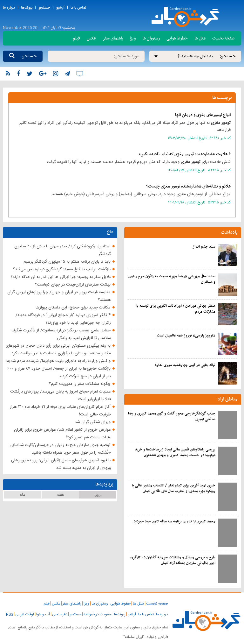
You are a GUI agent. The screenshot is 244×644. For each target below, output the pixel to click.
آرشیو (60, 8)
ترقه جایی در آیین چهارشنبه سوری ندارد (185, 365)
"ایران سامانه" (134, 637)
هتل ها (200, 38)
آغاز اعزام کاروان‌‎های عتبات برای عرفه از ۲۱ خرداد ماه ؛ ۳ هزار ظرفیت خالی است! (60, 411)
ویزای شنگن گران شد (93, 422)
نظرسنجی (60, 614)
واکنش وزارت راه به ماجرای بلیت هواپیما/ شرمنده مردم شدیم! (58, 361)
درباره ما (9, 8)
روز (98, 494)
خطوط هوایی (177, 38)
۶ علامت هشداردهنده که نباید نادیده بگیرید (184, 154)
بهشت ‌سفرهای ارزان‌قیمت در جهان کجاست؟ (73, 285)
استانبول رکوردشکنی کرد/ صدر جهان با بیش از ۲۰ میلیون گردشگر (63, 250)
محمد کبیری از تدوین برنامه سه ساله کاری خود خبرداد (175, 521)
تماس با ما (78, 8)
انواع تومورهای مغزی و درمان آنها (203, 115)
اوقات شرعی (25, 614)
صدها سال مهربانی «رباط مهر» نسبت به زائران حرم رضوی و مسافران (172, 279)
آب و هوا (43, 614)
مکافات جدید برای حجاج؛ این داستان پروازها (73, 308)
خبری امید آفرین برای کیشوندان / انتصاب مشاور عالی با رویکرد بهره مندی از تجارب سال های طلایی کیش (174, 488)
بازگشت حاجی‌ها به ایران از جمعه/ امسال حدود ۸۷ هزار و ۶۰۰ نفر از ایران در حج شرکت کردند (59, 372)
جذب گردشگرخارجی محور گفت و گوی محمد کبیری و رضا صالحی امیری (172, 416)
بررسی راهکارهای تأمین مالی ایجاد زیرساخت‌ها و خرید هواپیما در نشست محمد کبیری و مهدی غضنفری (175, 452)
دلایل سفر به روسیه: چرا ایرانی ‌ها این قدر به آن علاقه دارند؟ (61, 277)
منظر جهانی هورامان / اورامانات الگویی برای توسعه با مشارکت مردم (176, 309)
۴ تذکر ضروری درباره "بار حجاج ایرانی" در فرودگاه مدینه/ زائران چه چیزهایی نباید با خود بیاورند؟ (63, 319)
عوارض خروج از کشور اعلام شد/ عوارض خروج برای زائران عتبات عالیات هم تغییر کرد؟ (62, 434)
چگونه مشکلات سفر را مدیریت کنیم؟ (80, 384)
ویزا (133, 38)
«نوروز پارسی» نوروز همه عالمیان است (186, 336)
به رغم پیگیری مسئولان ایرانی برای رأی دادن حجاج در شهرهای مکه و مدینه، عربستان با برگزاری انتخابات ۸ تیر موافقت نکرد (58, 350)
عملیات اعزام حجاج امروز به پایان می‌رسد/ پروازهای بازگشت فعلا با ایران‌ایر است (61, 395)
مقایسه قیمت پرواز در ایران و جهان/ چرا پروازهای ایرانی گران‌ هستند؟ (59, 296)
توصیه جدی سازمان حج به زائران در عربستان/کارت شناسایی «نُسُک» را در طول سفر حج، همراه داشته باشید (60, 449)
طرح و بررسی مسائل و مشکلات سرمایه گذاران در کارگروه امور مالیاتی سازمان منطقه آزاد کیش (173, 560)
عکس (91, 38)
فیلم (76, 38)
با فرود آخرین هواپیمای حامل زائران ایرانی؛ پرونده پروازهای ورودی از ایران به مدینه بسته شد (61, 464)
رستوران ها (151, 38)
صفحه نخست (223, 38)
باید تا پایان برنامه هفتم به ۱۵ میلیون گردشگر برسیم (67, 262)
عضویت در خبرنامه (98, 614)
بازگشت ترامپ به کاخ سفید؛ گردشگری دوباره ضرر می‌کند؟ (62, 269)
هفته (60, 494)
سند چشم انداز (204, 247)
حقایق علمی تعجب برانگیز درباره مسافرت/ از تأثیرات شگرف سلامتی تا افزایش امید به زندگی (61, 334)
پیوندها (27, 8)
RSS (10, 614)
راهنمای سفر (113, 38)
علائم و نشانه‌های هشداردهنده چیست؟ (188, 186)
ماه (23, 494)
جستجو (44, 8)
